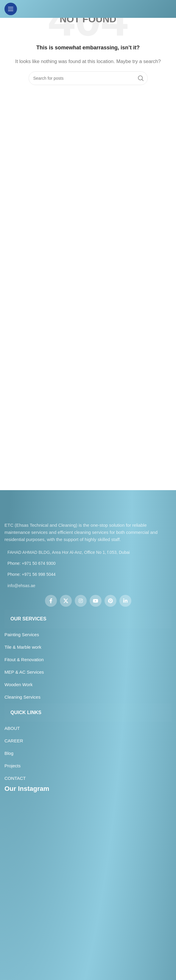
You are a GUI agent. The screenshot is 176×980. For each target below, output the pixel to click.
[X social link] (66, 601)
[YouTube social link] (96, 601)
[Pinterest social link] (110, 601)
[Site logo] (88, 8)
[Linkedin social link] (125, 601)
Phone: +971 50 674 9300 (32, 563)
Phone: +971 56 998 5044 (32, 574)
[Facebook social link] (51, 601)
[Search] (88, 78)
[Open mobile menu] (11, 9)
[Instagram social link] (81, 601)
